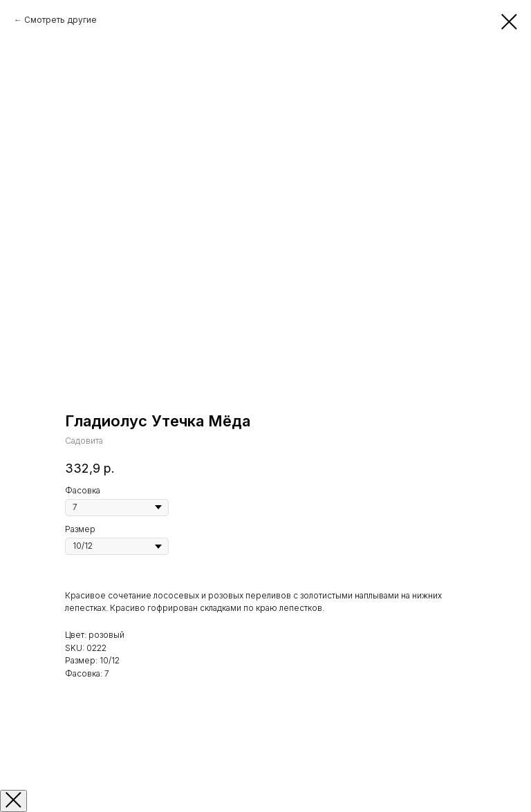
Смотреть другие (60, 20)
